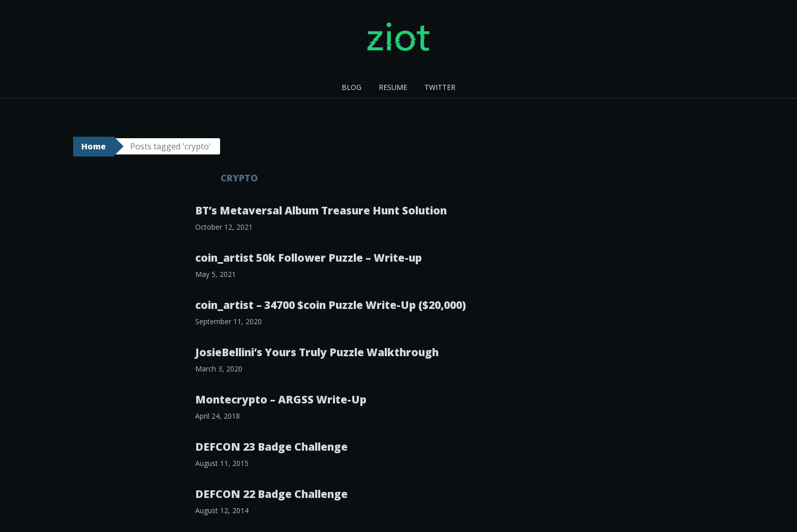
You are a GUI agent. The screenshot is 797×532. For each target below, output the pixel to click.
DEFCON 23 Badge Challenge (271, 447)
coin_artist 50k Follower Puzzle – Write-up (309, 258)
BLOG (351, 87)
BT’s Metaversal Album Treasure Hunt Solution (321, 210)
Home (94, 146)
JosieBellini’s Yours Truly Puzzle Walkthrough (317, 352)
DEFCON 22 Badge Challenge (271, 494)
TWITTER (440, 87)
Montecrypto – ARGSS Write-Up (281, 399)
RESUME (393, 87)
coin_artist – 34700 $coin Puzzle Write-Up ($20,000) (331, 305)
